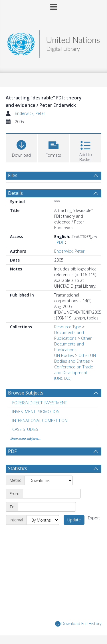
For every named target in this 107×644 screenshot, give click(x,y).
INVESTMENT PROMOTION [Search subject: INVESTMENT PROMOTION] (36, 412)
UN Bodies (64, 355)
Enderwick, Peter (30, 113)
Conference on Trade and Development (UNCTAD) (74, 373)
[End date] (47, 507)
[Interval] (43, 520)
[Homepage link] (54, 43)
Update (74, 520)
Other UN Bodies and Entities (75, 358)
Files (13, 175)
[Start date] (52, 494)
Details (15, 193)
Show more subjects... (25, 439)
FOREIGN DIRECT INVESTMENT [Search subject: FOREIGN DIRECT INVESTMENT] (40, 403)
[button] (53, 147)
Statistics (18, 468)
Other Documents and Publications (73, 344)
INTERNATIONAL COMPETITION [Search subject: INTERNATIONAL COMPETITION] (40, 420)
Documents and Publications (69, 335)
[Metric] (49, 480)
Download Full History (78, 624)
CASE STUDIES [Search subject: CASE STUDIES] (25, 429)
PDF (60, 242)
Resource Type (68, 327)
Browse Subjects (26, 393)
